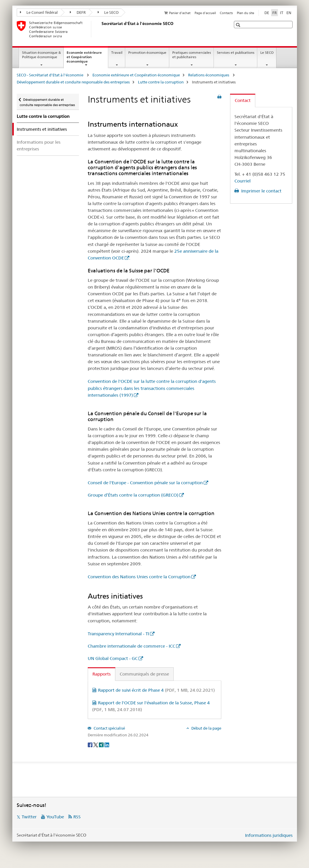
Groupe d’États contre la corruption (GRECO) (133, 495)
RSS (77, 817)
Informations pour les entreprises (39, 145)
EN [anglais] (289, 13)
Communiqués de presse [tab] (144, 674)
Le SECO (108, 12)
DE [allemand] (267, 13)
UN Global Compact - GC (113, 658)
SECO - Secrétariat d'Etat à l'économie (50, 75)
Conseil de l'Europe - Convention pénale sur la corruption (145, 483)
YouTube (55, 817)
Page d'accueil (205, 13)
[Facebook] (91, 745)
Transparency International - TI (118, 634)
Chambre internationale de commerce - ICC (131, 646)
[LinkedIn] (107, 745)
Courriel (243, 181)
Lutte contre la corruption (161, 82)
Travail (117, 52)
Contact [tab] (243, 100)
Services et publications (236, 52)
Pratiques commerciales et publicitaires (192, 55)
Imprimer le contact (261, 191)
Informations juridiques (269, 835)
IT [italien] (282, 13)
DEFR (78, 12)
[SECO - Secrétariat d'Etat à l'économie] (100, 29)
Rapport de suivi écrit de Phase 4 (156, 690)
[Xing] (102, 745)
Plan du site (245, 13)
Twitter (29, 817)
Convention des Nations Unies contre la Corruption (139, 577)
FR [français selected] (275, 13)
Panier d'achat (180, 13)
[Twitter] (96, 745)
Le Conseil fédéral (39, 12)
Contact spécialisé (109, 728)
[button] (239, 25)
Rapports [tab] (102, 674)
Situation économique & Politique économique (41, 55)
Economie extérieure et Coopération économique (84, 59)
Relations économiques (209, 75)
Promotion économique (147, 52)
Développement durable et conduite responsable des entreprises (73, 82)
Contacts (226, 13)
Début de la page (206, 728)
